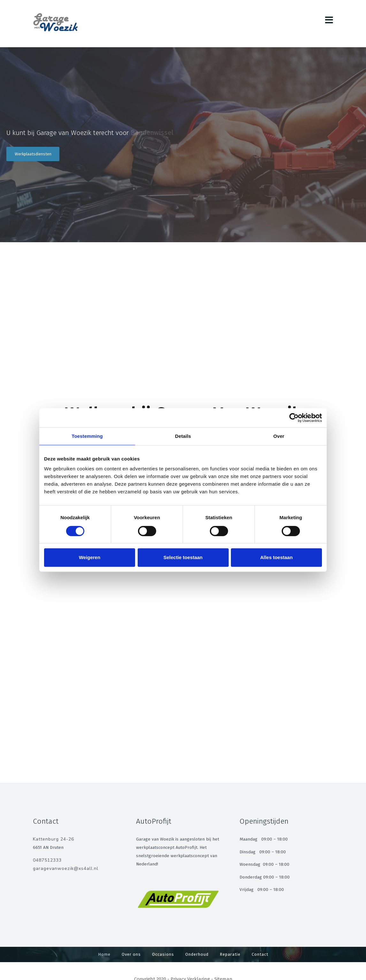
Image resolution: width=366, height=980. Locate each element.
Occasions (163, 954)
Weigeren (90, 557)
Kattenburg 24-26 (53, 839)
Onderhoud (197, 954)
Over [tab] (279, 436)
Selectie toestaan (183, 557)
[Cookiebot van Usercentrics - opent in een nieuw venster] (294, 418)
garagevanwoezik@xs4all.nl (66, 868)
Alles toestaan (277, 557)
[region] (183, 145)
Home (104, 954)
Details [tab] (183, 436)
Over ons (131, 954)
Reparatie (230, 954)
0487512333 (47, 860)
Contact (260, 954)
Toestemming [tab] (87, 436)
